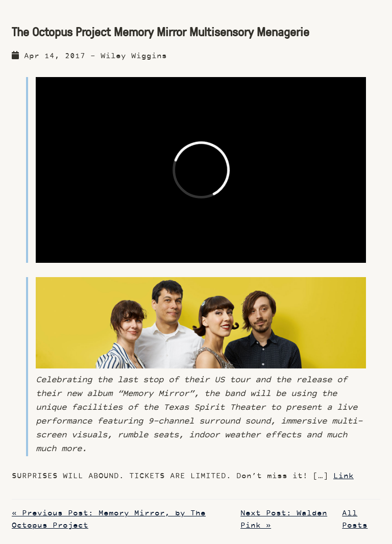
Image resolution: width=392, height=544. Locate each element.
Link (344, 476)
